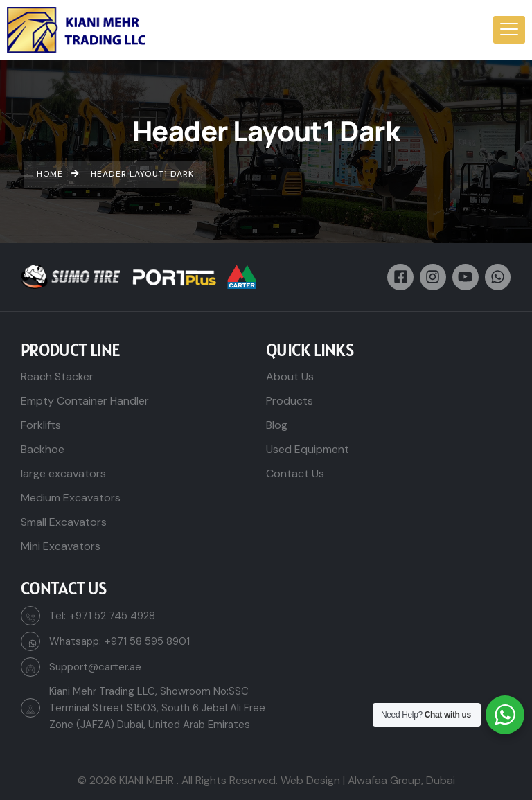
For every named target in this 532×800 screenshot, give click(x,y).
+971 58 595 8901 (147, 641)
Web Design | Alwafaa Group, (352, 780)
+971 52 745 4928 (112, 616)
